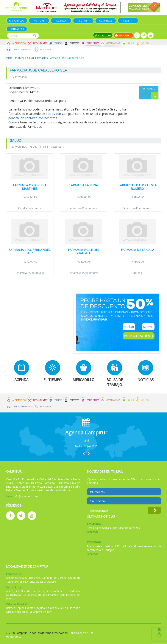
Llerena (137, 273)
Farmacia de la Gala (137, 250)
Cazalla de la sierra (30, 208)
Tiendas (58, 43)
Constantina (55, 591)
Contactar (17, 29)
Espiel (20, 608)
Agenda (61, 21)
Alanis (10, 591)
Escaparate (46, 50)
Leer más (92, 532)
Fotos (83, 21)
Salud (131, 43)
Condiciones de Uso (81, 633)
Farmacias (41, 58)
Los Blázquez (72, 608)
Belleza (145, 43)
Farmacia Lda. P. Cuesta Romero (137, 187)
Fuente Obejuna (35, 608)
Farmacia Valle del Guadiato (84, 251)
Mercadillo (17, 21)
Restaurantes (40, 43)
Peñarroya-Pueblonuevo (84, 208)
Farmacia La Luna (83, 185)
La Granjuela (54, 608)
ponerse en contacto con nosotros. (33, 118)
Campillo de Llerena (54, 578)
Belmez (11, 608)
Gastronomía (113, 43)
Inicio (9, 58)
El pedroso (72, 591)
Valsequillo (22, 612)
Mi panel (123, 35)
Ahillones (12, 578)
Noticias (39, 21)
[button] (84, 453)
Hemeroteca (14, 637)
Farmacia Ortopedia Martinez (30, 187)
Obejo (10, 612)
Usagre (51, 582)
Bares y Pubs (93, 43)
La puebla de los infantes (41, 595)
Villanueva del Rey (41, 612)
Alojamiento (19, 43)
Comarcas (106, 21)
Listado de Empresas (23, 50)
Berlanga (35, 578)
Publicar (103, 35)
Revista (128, 21)
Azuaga (23, 578)
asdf (86, 441)
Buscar (35, 35)
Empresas (74, 43)
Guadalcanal (14, 595)
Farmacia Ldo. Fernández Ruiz (30, 251)
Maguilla (41, 582)
